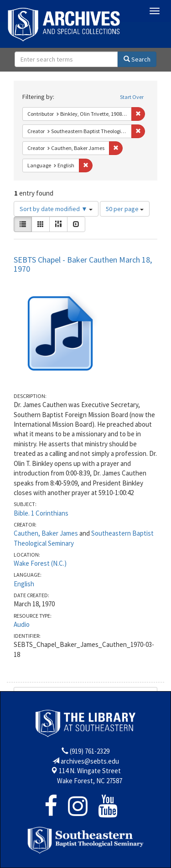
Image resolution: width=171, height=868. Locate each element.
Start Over (132, 97)
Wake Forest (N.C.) (40, 563)
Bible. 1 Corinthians (41, 513)
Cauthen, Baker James (46, 533)
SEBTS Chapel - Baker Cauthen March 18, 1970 (83, 264)
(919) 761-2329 (90, 751)
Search (137, 59)
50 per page (125, 209)
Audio (22, 624)
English (24, 584)
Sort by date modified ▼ (56, 209)
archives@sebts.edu (90, 761)
